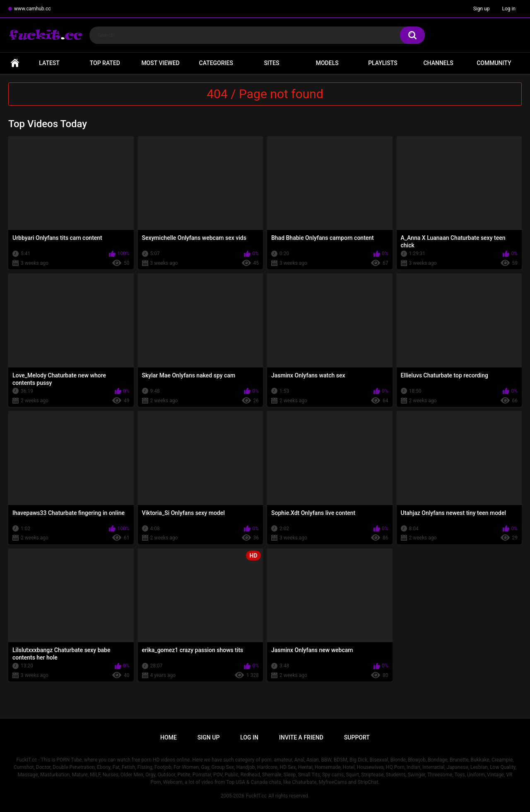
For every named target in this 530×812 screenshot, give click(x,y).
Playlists (383, 63)
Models (327, 63)
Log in (509, 9)
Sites (271, 63)
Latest (49, 63)
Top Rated (105, 63)
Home (15, 63)
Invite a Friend (301, 737)
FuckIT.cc (256, 796)
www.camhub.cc (33, 9)
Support (357, 737)
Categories (216, 63)
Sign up (482, 9)
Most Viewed (160, 63)
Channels (438, 63)
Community (494, 63)
